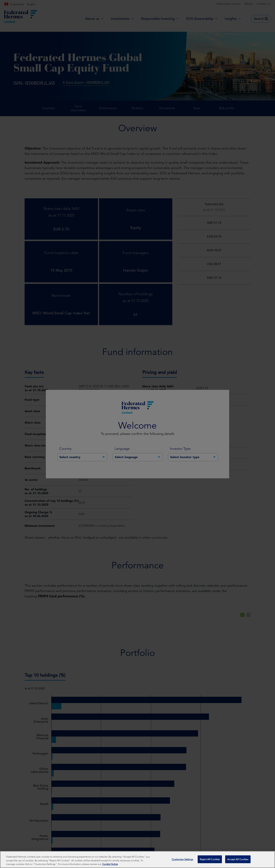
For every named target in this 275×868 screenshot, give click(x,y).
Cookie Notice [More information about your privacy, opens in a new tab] (110, 864)
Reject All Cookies (210, 859)
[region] (137, 860)
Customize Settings (182, 859)
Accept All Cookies (238, 859)
